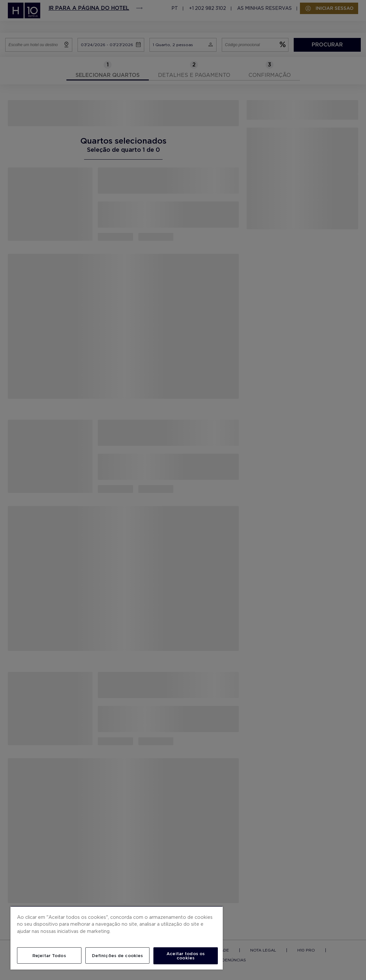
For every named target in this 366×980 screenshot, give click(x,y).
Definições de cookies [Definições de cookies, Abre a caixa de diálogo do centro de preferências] (118, 956)
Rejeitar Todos (49, 956)
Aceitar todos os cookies (186, 956)
